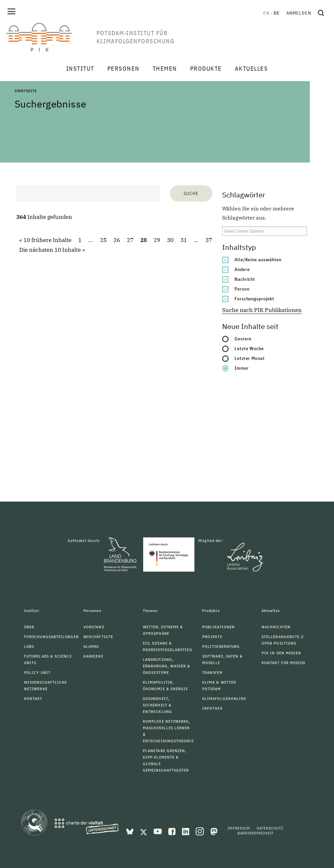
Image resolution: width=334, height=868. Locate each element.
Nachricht (245, 279)
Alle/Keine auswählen (258, 260)
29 (157, 240)
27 (130, 240)
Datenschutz (270, 828)
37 (209, 240)
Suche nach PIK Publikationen (262, 310)
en (266, 13)
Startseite (26, 91)
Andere (242, 269)
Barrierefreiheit (256, 833)
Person (242, 289)
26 (117, 240)
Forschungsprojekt (255, 299)
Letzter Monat (250, 358)
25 (103, 240)
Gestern (243, 339)
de (277, 13)
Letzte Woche (249, 349)
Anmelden (299, 13)
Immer (242, 368)
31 (184, 240)
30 (170, 240)
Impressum (239, 828)
